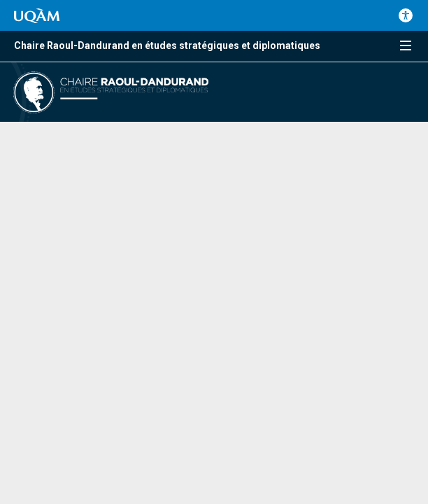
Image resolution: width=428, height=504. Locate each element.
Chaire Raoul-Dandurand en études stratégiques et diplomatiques (167, 45)
